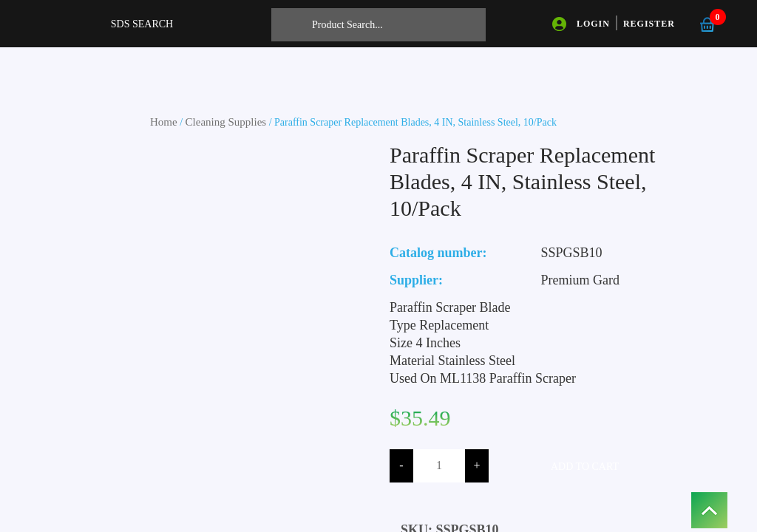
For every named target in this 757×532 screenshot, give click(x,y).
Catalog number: (438, 253)
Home (164, 122)
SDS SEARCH (142, 24)
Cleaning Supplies (226, 122)
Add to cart (585, 467)
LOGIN (593, 24)
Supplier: (416, 280)
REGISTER (649, 24)
